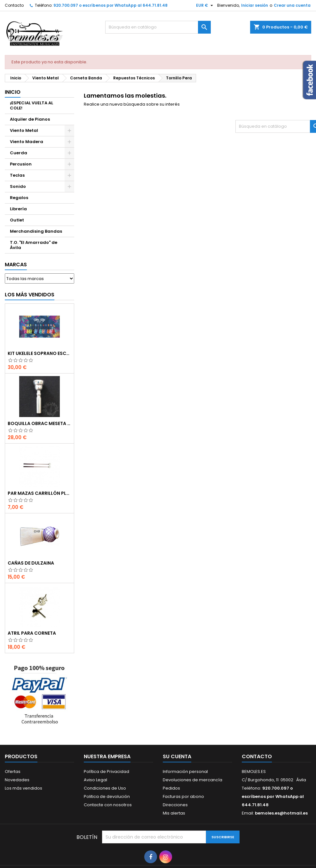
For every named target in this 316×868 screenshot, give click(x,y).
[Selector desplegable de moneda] (205, 5)
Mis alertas (174, 813)
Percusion (21, 164)
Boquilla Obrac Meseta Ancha (39, 423)
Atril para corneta (32, 633)
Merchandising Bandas (36, 231)
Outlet (17, 220)
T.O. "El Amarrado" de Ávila (34, 245)
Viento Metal (24, 130)
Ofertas (13, 772)
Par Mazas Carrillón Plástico (39, 493)
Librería (18, 209)
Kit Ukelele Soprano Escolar (39, 353)
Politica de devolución (107, 796)
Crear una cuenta (292, 5)
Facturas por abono (183, 796)
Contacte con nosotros (108, 805)
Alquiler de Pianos (30, 119)
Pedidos (171, 788)
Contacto (14, 5)
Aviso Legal (95, 780)
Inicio (13, 92)
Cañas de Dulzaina (31, 563)
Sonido (18, 186)
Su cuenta (177, 756)
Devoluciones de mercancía (193, 780)
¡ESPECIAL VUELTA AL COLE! (32, 105)
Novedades (17, 780)
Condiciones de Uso (105, 788)
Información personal (185, 772)
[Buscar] (158, 27)
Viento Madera (27, 142)
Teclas (17, 175)
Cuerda (19, 153)
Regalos (19, 198)
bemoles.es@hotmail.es (281, 813)
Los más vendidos (30, 295)
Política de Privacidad (107, 772)
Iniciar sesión (255, 5)
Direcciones (175, 805)
